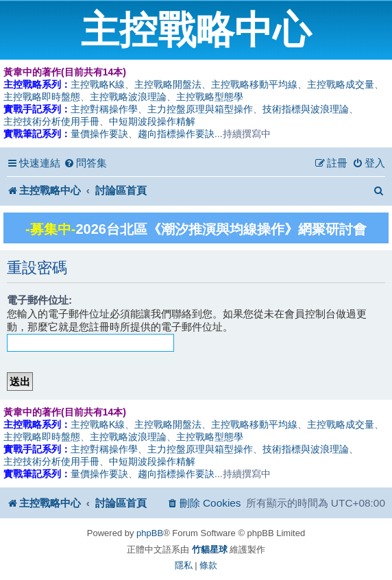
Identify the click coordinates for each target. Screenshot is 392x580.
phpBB (150, 533)
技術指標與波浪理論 (306, 109)
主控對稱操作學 (104, 109)
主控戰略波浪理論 (128, 97)
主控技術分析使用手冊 (51, 121)
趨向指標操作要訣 (176, 134)
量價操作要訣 (99, 134)
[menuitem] (85, 163)
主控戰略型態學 (210, 97)
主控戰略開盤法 (168, 84)
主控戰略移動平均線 (254, 84)
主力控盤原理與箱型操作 (200, 109)
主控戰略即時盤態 (42, 97)
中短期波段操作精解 (152, 121)
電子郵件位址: (39, 300)
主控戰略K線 (98, 84)
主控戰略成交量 (341, 84)
